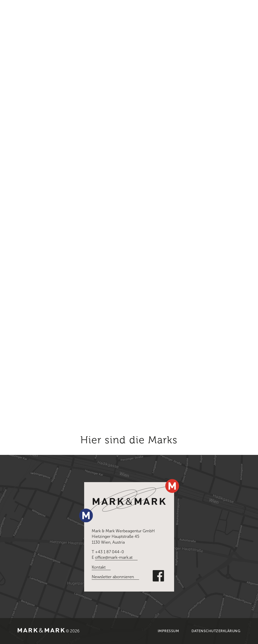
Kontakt (99, 567)
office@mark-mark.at (114, 557)
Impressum (168, 631)
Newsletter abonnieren (113, 577)
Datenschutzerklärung (216, 631)
